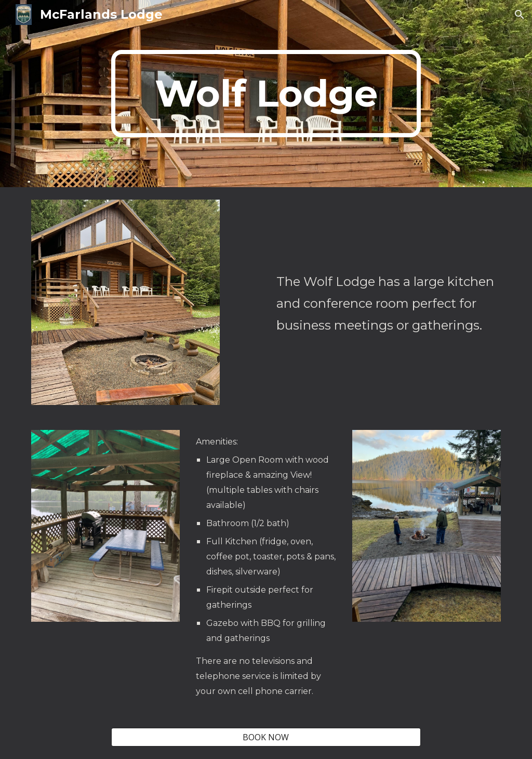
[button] (520, 15)
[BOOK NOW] (266, 737)
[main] (266, 94)
